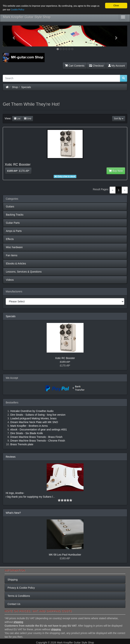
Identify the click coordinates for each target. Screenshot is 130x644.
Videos (10, 280)
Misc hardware (14, 247)
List (17, 119)
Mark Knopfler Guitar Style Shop (27, 17)
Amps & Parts (14, 231)
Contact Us (14, 604)
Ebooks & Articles (16, 264)
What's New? (13, 513)
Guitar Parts (13, 223)
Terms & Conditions (19, 596)
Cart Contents (75, 66)
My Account (117, 66)
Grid (28, 119)
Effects (10, 239)
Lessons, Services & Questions (24, 272)
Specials (26, 87)
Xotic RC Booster (65, 358)
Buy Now (116, 171)
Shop (15, 87)
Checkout (96, 66)
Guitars (10, 207)
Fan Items (12, 255)
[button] (12, 36)
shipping (18, 622)
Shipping (13, 580)
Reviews (11, 457)
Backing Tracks (15, 215)
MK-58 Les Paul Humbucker (65, 554)
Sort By (119, 119)
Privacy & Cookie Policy (21, 588)
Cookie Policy (18, 10)
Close (116, 5)
